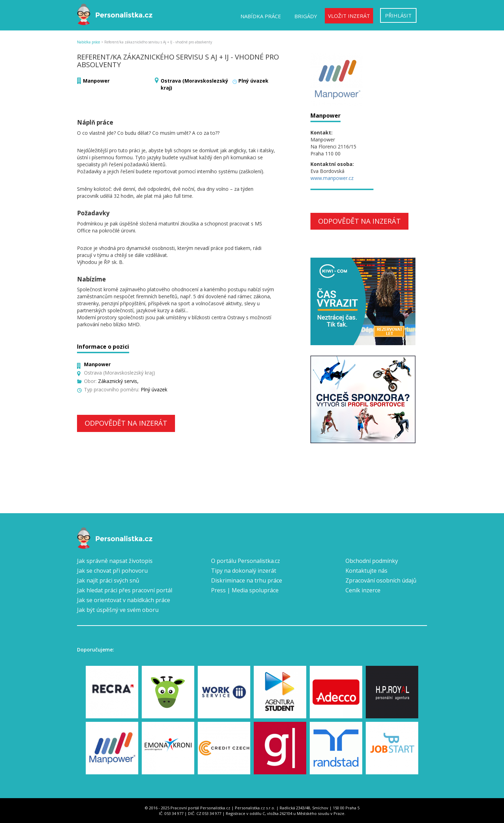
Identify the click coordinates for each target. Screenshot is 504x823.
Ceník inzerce (363, 590)
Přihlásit (398, 15)
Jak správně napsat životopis (115, 561)
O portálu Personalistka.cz (246, 561)
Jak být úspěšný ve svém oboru (118, 610)
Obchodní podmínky (372, 561)
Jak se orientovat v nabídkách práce (124, 600)
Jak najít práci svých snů (108, 580)
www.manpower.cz (332, 178)
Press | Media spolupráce (245, 590)
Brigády (306, 16)
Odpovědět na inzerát (126, 423)
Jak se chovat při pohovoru (112, 571)
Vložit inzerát (349, 16)
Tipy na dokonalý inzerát (244, 571)
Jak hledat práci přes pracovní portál (125, 590)
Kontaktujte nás (366, 571)
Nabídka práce (261, 16)
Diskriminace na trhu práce (247, 580)
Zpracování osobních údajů (381, 580)
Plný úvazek (253, 81)
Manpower (96, 81)
